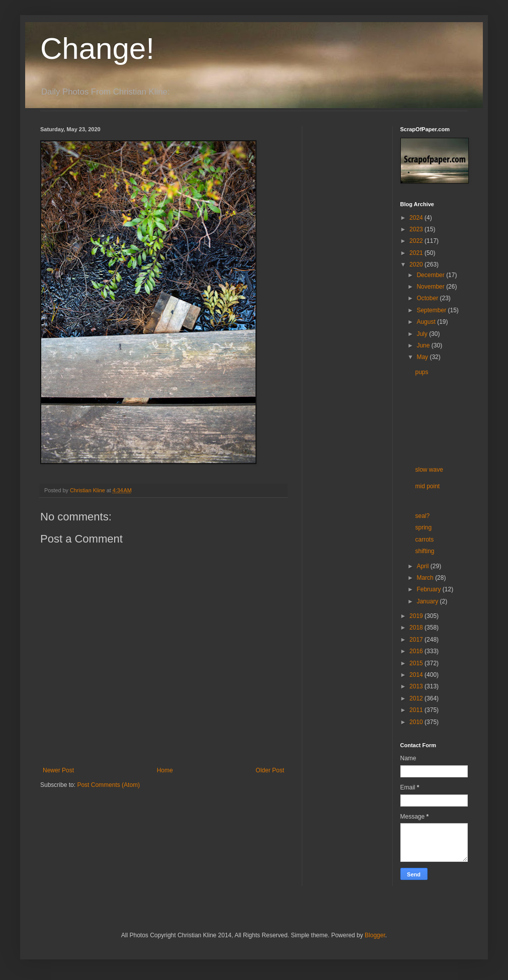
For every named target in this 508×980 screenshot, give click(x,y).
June (424, 345)
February (429, 589)
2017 (417, 640)
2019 (417, 616)
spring (423, 527)
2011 (417, 710)
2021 (417, 253)
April (423, 566)
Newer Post (58, 770)
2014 (417, 675)
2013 (417, 686)
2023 (417, 229)
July (423, 334)
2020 (417, 264)
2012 (417, 698)
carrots (424, 540)
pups (421, 372)
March (426, 578)
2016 (417, 651)
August (427, 322)
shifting (425, 551)
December (431, 275)
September (432, 310)
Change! (97, 49)
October (428, 298)
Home (165, 770)
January (428, 601)
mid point (427, 486)
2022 (417, 241)
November (431, 287)
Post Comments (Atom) (108, 785)
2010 (417, 722)
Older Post (270, 770)
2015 (417, 663)
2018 (417, 628)
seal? (422, 516)
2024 (417, 218)
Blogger (375, 935)
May (423, 357)
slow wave (429, 470)
